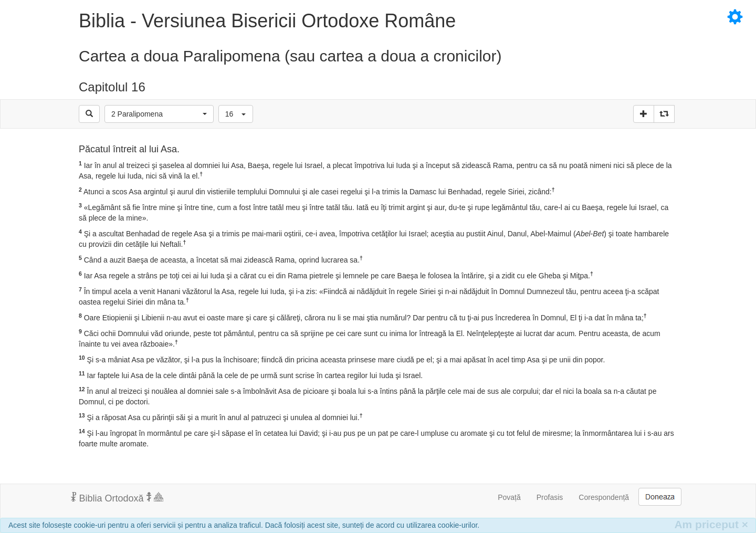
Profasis (550, 497)
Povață (509, 497)
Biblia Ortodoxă (117, 498)
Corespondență (604, 497)
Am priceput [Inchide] (711, 524)
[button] (159, 114)
